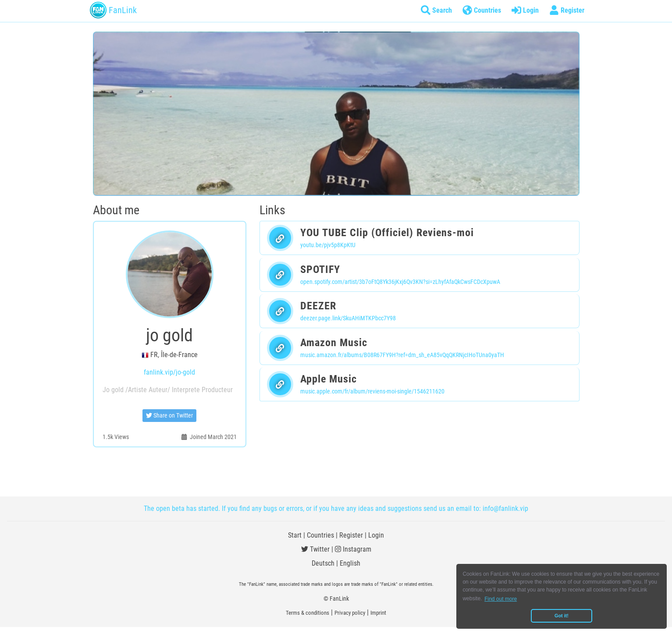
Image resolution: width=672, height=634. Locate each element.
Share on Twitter (169, 415)
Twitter (315, 549)
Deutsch (323, 563)
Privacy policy (350, 613)
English (350, 563)
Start (295, 535)
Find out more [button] (501, 599)
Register (351, 535)
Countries (320, 535)
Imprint (378, 613)
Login (376, 535)
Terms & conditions (308, 613)
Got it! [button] (562, 616)
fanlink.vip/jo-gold (169, 372)
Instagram (353, 549)
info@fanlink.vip (505, 508)
